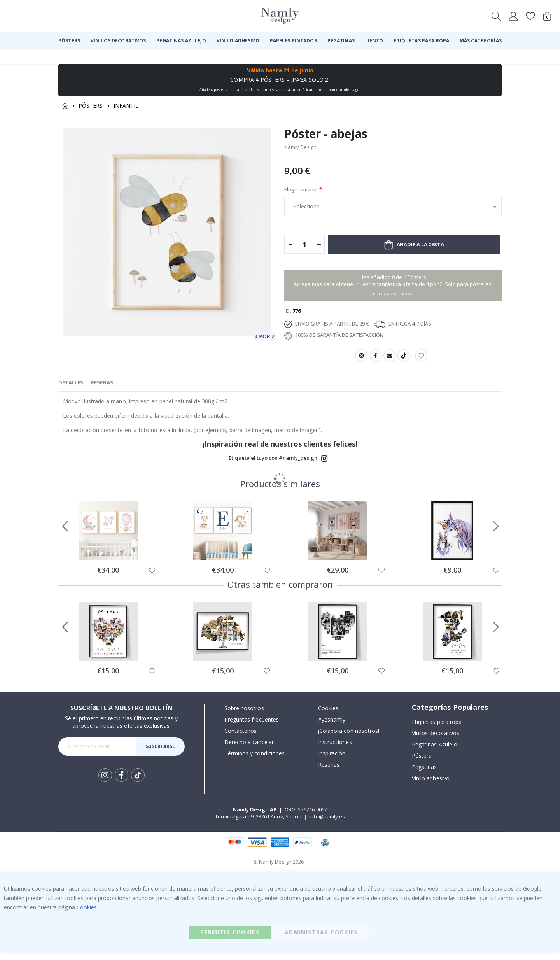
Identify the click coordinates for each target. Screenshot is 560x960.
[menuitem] (69, 41)
